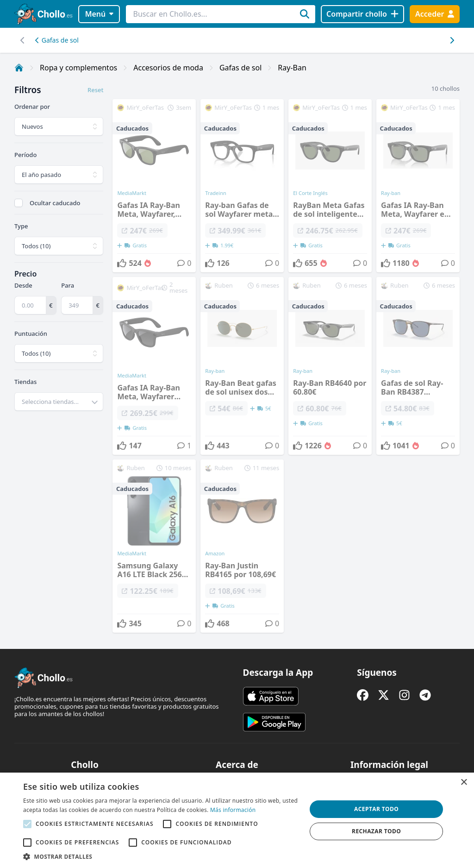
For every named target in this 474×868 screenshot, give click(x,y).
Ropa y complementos (78, 68)
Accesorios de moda (168, 68)
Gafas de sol (57, 40)
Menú (99, 14)
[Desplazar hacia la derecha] (22, 40)
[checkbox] (19, 203)
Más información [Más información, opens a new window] (233, 810)
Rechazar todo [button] (376, 831)
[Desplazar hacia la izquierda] (452, 40)
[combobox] (59, 402)
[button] (161, 856)
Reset (95, 90)
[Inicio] (19, 68)
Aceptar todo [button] (376, 809)
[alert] (237, 820)
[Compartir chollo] (362, 14)
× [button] (464, 783)
